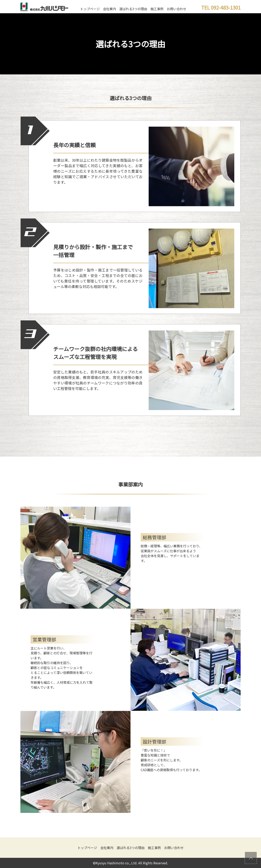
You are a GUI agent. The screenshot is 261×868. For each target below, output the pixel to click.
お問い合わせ (177, 9)
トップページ (90, 9)
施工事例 (157, 9)
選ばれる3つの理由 (133, 9)
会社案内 (109, 9)
